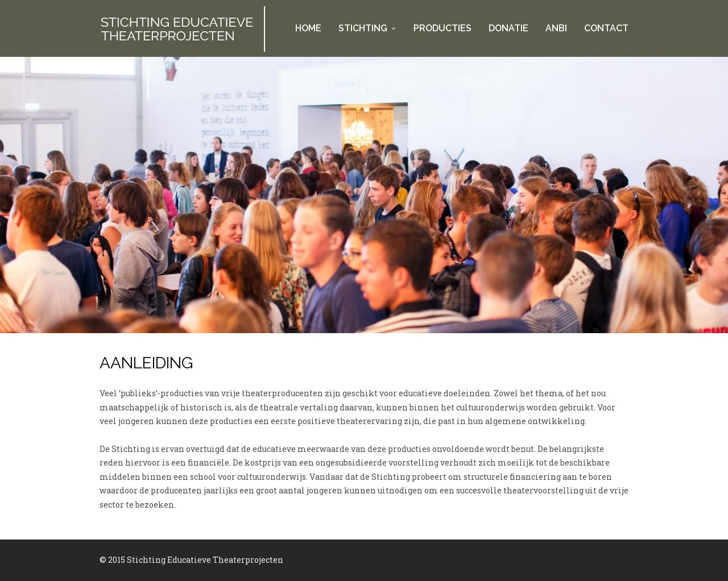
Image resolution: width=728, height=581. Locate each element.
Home (308, 28)
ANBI (556, 28)
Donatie (508, 28)
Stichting (363, 28)
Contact (606, 28)
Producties (442, 28)
